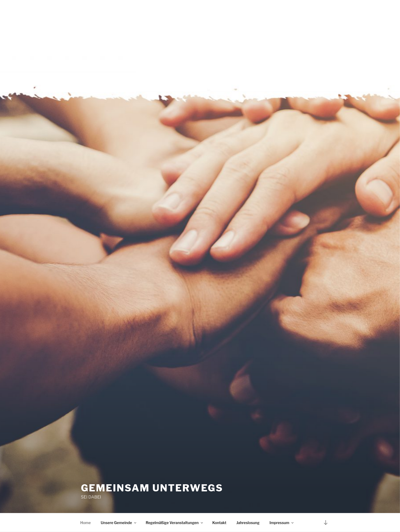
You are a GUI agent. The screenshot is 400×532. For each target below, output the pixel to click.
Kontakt (219, 523)
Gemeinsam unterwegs (152, 488)
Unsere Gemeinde (119, 523)
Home (86, 523)
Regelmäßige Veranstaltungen (175, 523)
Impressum (282, 523)
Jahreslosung (248, 523)
